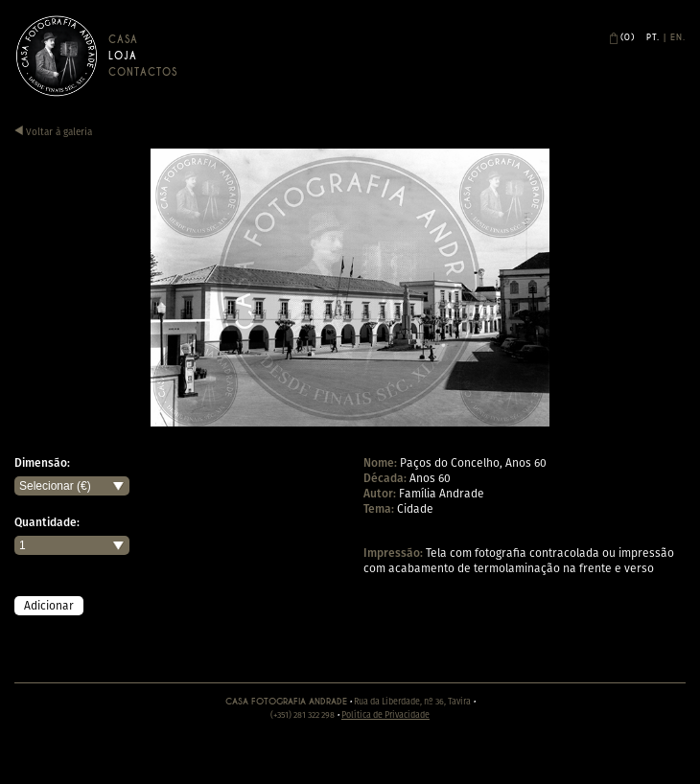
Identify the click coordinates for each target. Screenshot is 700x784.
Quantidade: (47, 522)
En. (678, 37)
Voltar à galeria (53, 132)
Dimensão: (42, 463)
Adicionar (49, 605)
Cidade (415, 508)
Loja (123, 56)
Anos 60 (430, 478)
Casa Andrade (57, 56)
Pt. (653, 37)
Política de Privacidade (385, 715)
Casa (123, 40)
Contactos (143, 72)
